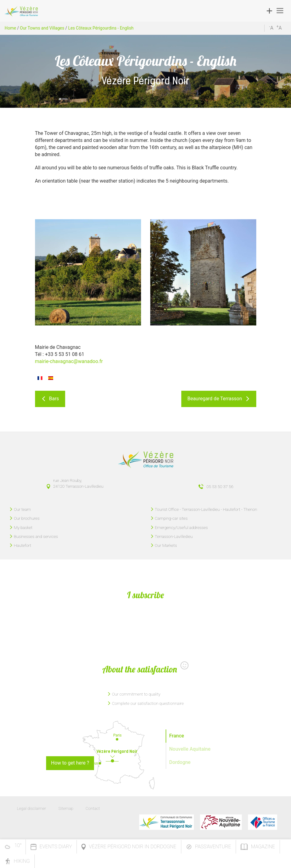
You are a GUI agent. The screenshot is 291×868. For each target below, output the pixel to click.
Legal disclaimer (31, 808)
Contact (93, 808)
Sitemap (66, 808)
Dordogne (180, 762)
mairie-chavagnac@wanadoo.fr (69, 361)
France (177, 736)
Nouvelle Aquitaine (190, 749)
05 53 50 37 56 (220, 486)
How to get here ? (70, 763)
